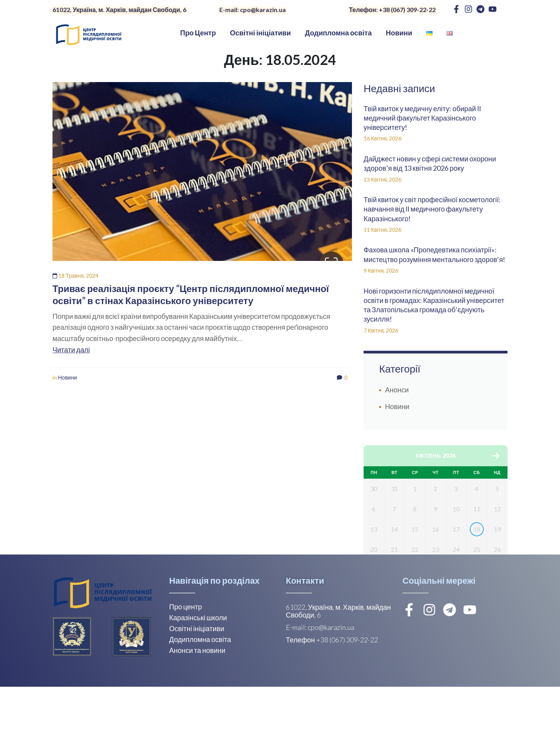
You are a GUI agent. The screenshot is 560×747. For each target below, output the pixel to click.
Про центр (185, 667)
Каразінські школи (198, 678)
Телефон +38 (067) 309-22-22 (332, 700)
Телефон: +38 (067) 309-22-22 (392, 10)
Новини (67, 377)
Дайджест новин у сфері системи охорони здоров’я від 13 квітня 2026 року (430, 163)
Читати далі (71, 350)
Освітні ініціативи (197, 689)
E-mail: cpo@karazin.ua (253, 10)
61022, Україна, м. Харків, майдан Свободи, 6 (119, 10)
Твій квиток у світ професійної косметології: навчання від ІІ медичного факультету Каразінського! (432, 209)
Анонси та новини (197, 710)
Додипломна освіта (200, 700)
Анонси (397, 390)
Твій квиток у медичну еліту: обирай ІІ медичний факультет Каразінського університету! (422, 118)
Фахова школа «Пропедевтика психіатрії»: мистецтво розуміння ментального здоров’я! (435, 254)
